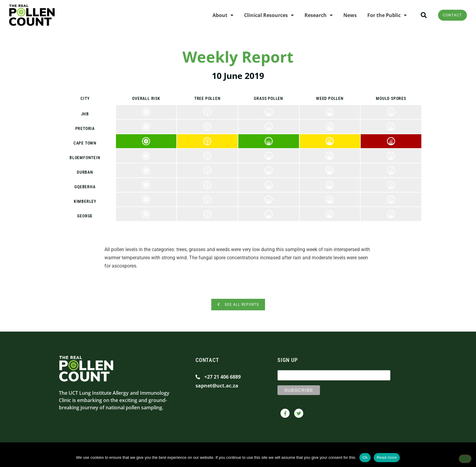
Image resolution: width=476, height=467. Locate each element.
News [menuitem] (344, 15)
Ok (365, 457)
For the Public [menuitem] (381, 15)
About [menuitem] (217, 15)
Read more (387, 457)
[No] (465, 459)
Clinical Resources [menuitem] (263, 15)
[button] (418, 15)
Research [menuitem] (313, 15)
